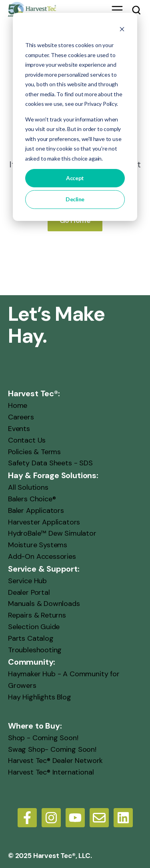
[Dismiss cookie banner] (122, 30)
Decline (75, 199)
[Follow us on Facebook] (27, 818)
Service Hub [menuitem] (27, 580)
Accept (75, 178)
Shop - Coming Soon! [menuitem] (43, 737)
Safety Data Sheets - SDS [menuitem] (50, 463)
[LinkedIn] (123, 818)
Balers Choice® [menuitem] (32, 499)
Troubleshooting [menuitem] (35, 650)
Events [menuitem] (19, 429)
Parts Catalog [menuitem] (31, 638)
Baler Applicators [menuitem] (36, 510)
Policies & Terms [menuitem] (34, 451)
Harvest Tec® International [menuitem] (51, 772)
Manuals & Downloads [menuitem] (44, 604)
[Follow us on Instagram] (51, 818)
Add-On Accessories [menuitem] (42, 556)
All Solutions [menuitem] (28, 487)
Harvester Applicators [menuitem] (44, 522)
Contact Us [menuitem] (27, 440)
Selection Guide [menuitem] (34, 627)
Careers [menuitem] (21, 417)
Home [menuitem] (18, 405)
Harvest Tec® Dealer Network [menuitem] (55, 761)
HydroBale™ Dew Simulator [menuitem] (52, 533)
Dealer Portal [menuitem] (29, 592)
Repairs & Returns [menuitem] (37, 615)
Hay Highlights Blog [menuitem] (40, 697)
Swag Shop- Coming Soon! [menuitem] (52, 749)
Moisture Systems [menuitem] (38, 545)
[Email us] (99, 818)
